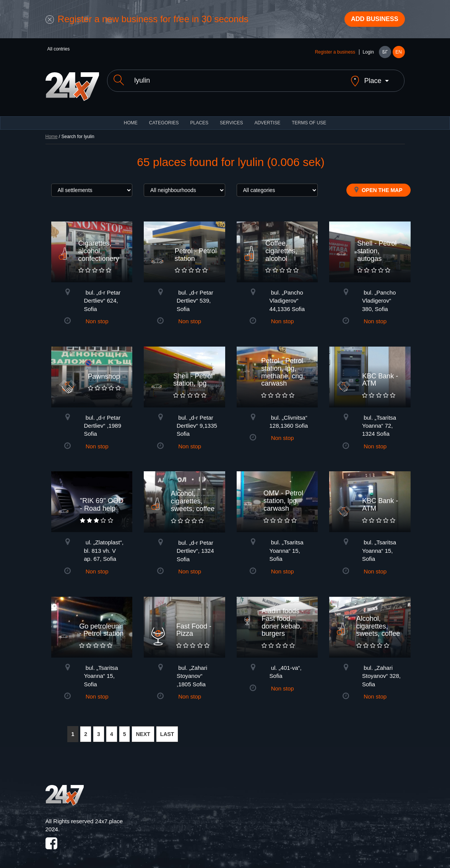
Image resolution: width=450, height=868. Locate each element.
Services (231, 119)
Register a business (335, 54)
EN (399, 54)
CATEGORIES (164, 119)
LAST (167, 730)
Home (52, 132)
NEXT (143, 730)
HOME (131, 119)
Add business (370, 20)
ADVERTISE (267, 119)
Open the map (378, 186)
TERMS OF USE (309, 119)
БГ (385, 54)
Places (199, 119)
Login (368, 54)
